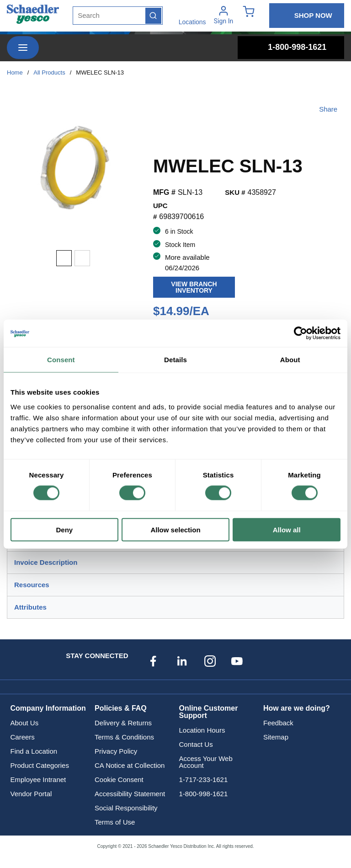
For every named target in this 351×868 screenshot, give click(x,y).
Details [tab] (175, 360)
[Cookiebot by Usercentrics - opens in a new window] (300, 333)
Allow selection (175, 529)
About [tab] (290, 360)
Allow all (287, 529)
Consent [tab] (61, 360)
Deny (64, 529)
